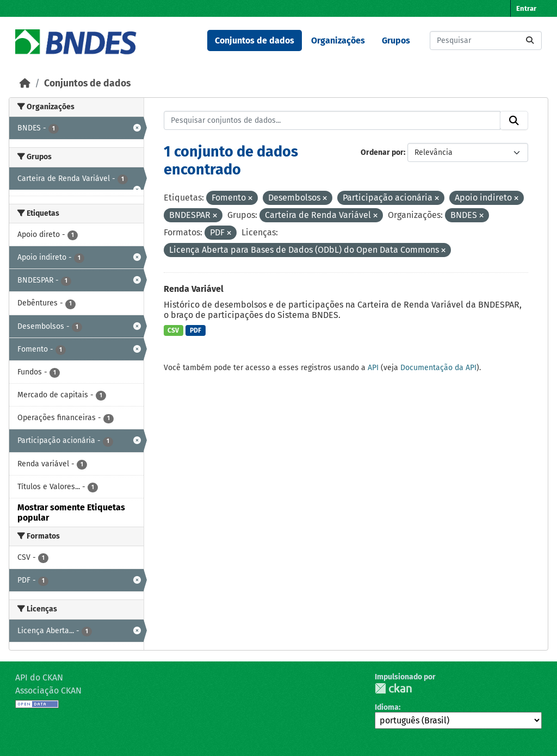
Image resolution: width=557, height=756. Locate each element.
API (373, 368)
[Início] (25, 83)
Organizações (338, 40)
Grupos (396, 40)
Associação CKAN (48, 691)
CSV (173, 330)
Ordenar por (382, 152)
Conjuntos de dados (255, 40)
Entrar (526, 8)
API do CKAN (39, 677)
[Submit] (530, 40)
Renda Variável (194, 289)
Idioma (387, 707)
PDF (196, 330)
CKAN (393, 688)
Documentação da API (438, 368)
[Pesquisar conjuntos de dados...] (486, 40)
